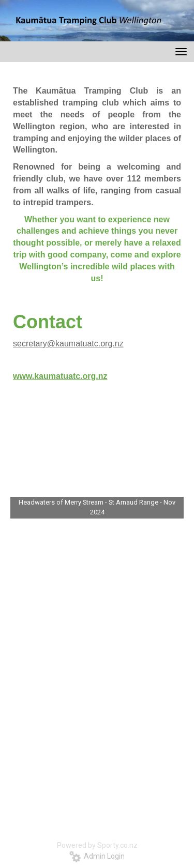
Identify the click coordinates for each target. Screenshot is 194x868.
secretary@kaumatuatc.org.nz (68, 344)
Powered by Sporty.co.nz (97, 845)
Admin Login (97, 856)
